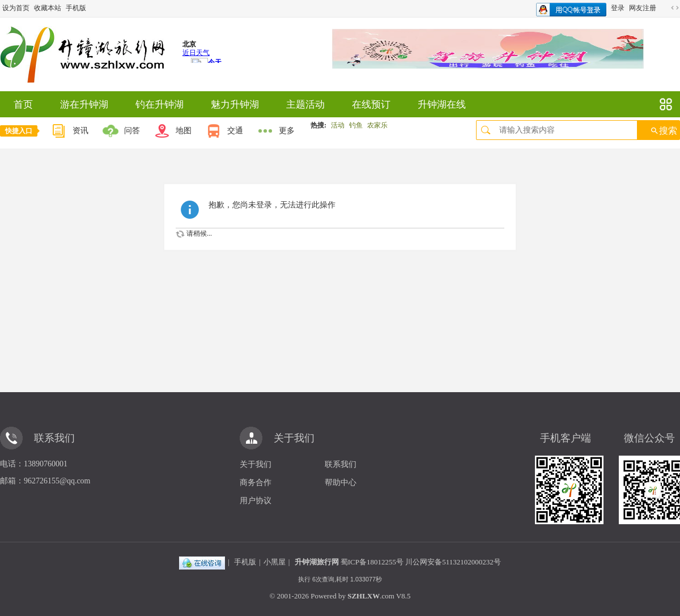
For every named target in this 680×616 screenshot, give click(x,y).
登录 (618, 8)
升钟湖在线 (442, 105)
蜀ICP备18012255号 (372, 562)
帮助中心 (341, 483)
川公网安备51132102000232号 (453, 562)
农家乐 (377, 125)
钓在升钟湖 (160, 105)
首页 (23, 105)
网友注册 (643, 8)
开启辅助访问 (664, 8)
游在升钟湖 (84, 105)
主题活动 (305, 105)
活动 (338, 125)
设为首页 (16, 8)
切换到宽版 (675, 8)
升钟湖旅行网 (317, 562)
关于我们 (256, 464)
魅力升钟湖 (235, 105)
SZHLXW (364, 596)
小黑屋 (275, 562)
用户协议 (256, 501)
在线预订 (371, 105)
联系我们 (341, 464)
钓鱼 (356, 125)
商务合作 (256, 483)
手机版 (76, 8)
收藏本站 (48, 8)
